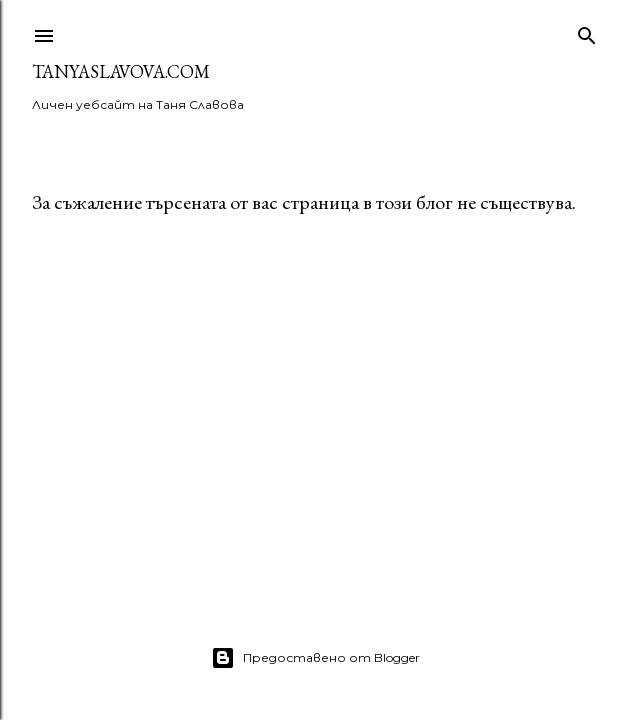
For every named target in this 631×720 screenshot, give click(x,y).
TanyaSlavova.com (121, 71)
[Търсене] (587, 31)
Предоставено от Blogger (315, 658)
